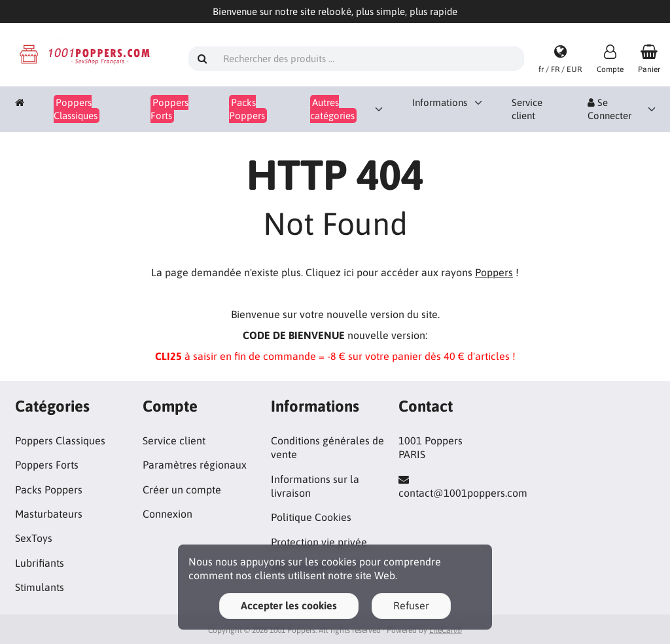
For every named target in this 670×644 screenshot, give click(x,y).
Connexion (167, 514)
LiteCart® (446, 630)
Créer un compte (182, 490)
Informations (440, 102)
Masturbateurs (49, 514)
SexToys (34, 538)
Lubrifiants (40, 563)
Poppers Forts (47, 465)
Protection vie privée (319, 542)
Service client (527, 109)
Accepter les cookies (289, 605)
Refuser (411, 605)
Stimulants (40, 587)
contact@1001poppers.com (463, 493)
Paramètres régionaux (195, 465)
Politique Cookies (311, 517)
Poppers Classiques (60, 440)
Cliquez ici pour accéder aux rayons (409, 272)
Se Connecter (609, 109)
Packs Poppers (49, 490)
